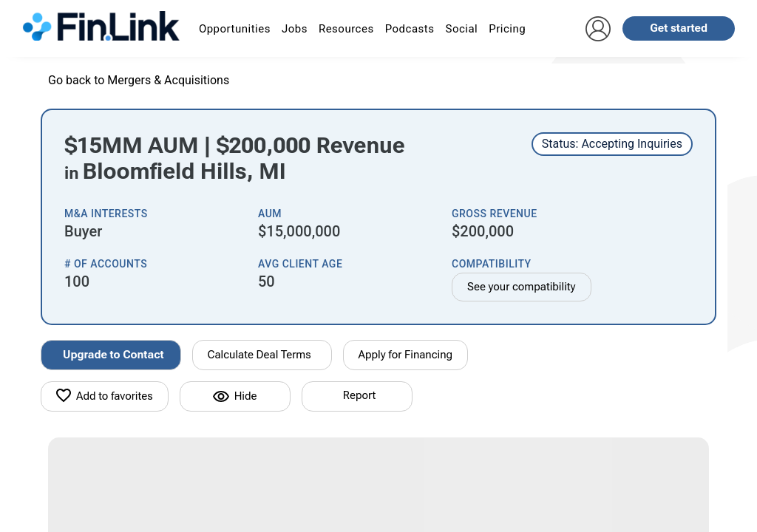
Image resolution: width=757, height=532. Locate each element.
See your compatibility (522, 287)
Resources (346, 29)
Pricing (507, 29)
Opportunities (235, 29)
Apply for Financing (406, 355)
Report (359, 395)
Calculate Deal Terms (259, 355)
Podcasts (410, 29)
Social (461, 29)
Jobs (295, 29)
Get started (679, 28)
